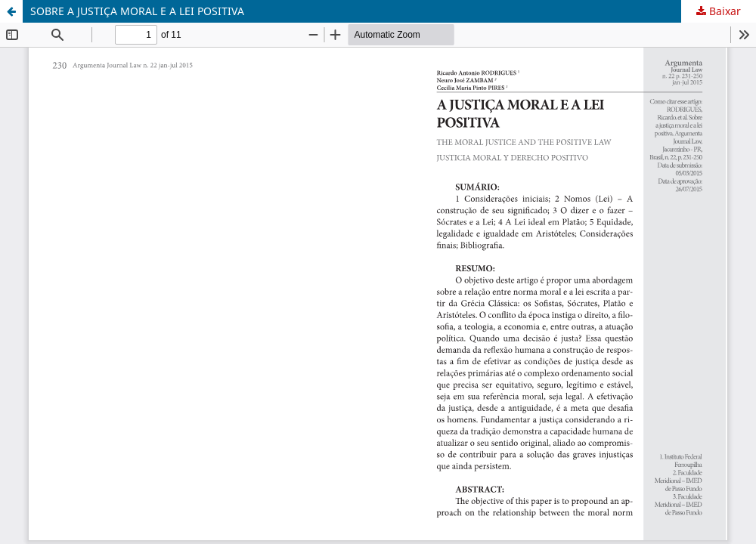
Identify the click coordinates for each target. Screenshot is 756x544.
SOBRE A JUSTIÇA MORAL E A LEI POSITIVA (137, 11)
